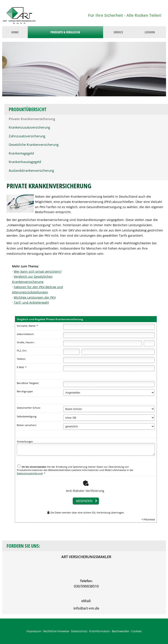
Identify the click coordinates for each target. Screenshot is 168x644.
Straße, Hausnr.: (26, 342)
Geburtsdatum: (25, 334)
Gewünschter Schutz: (29, 408)
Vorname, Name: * (27, 326)
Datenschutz (79, 631)
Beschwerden (121, 631)
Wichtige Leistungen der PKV (35, 297)
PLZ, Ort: (22, 351)
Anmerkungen (25, 441)
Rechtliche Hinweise (56, 631)
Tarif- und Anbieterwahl (31, 302)
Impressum (34, 631)
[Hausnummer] (149, 343)
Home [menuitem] (15, 32)
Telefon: (21, 359)
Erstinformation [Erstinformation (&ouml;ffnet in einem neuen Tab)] (100, 631)
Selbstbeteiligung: (27, 416)
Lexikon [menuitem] (150, 32)
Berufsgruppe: (25, 391)
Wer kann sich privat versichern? (38, 271)
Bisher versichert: (27, 425)
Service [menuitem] (118, 32)
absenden (84, 501)
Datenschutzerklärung (29, 473)
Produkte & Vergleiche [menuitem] (65, 32)
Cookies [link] (136, 631)
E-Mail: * (22, 367)
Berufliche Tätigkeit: (28, 383)
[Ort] (118, 352)
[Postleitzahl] (71, 352)
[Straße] (103, 343)
